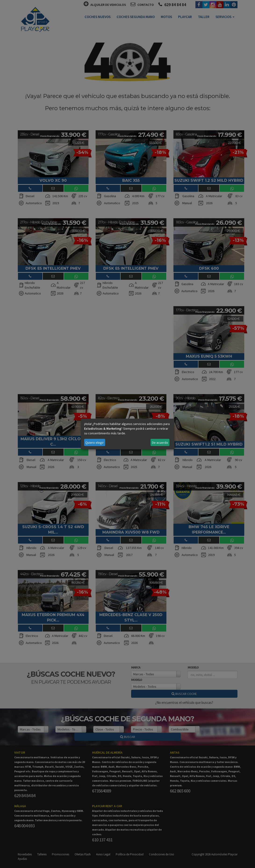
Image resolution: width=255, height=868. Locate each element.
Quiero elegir (95, 443)
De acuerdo (160, 443)
